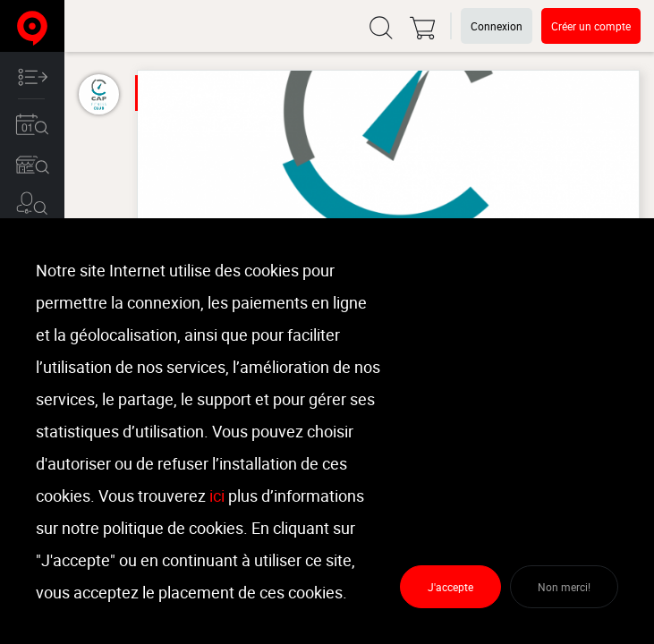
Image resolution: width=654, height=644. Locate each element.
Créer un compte (591, 26)
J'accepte (450, 587)
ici (217, 496)
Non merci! (564, 587)
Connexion (497, 26)
